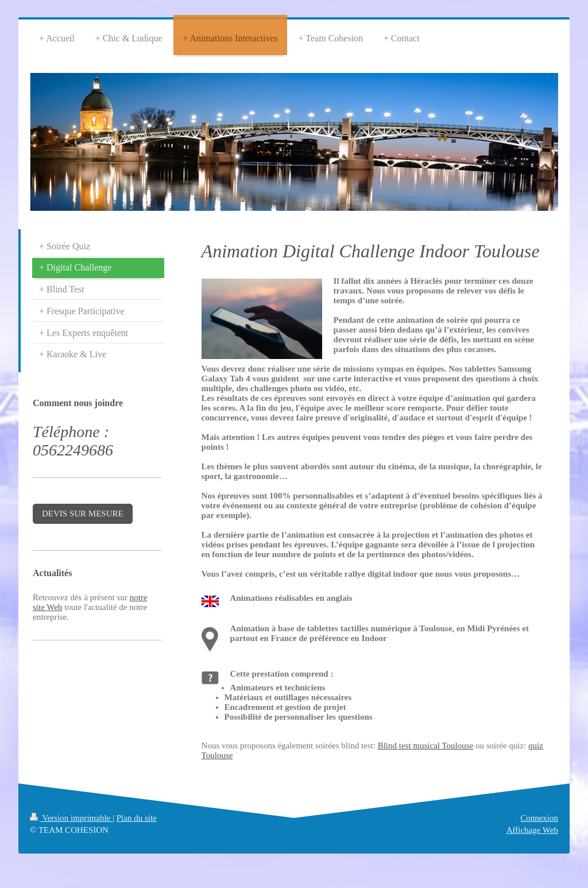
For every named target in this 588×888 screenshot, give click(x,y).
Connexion (539, 818)
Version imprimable (71, 818)
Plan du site (137, 818)
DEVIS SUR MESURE (83, 514)
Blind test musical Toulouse (426, 746)
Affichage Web (532, 830)
